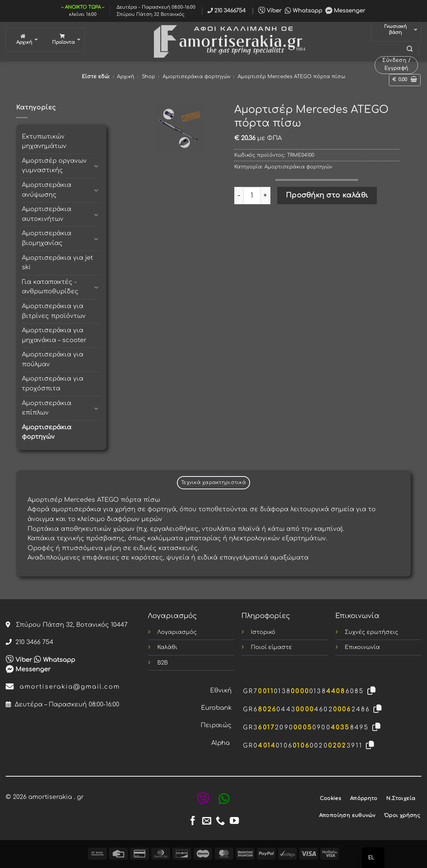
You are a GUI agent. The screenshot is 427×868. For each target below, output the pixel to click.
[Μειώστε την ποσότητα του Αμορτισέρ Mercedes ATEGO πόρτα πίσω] (239, 196)
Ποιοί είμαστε (271, 647)
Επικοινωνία (362, 647)
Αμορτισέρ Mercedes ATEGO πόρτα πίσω (291, 77)
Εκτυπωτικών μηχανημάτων (44, 142)
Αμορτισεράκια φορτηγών (197, 77)
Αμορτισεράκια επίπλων (47, 408)
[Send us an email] (207, 821)
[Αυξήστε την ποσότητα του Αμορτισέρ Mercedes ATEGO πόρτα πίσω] (266, 196)
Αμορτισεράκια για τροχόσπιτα (53, 384)
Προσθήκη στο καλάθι (327, 195)
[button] (410, 49)
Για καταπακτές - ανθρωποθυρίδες (50, 287)
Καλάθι (167, 647)
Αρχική (126, 77)
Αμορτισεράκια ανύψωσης (47, 190)
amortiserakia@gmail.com (63, 687)
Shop (148, 77)
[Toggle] (96, 166)
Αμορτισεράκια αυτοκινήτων (47, 214)
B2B (163, 663)
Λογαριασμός (177, 632)
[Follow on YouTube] (234, 821)
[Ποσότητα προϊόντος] (252, 196)
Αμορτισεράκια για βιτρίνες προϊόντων (54, 311)
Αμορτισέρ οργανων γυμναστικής (54, 166)
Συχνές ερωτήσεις (372, 632)
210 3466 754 (29, 642)
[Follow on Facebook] (193, 821)
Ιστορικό (263, 632)
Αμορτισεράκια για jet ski (57, 263)
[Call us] (220, 821)
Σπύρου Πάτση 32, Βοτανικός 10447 (67, 625)
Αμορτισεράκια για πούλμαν (53, 359)
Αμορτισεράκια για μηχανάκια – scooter (54, 335)
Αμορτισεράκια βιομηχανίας (47, 238)
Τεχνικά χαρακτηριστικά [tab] (213, 483)
